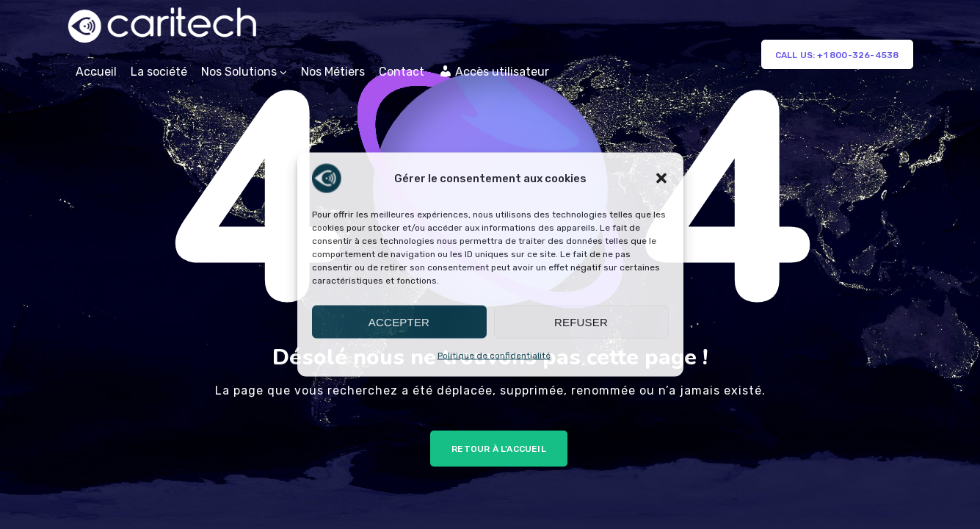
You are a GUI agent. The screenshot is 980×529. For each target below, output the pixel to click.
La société (159, 72)
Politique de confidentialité (494, 356)
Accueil (96, 72)
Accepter (399, 321)
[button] (661, 179)
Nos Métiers (333, 72)
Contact (402, 72)
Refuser (581, 321)
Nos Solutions (239, 72)
